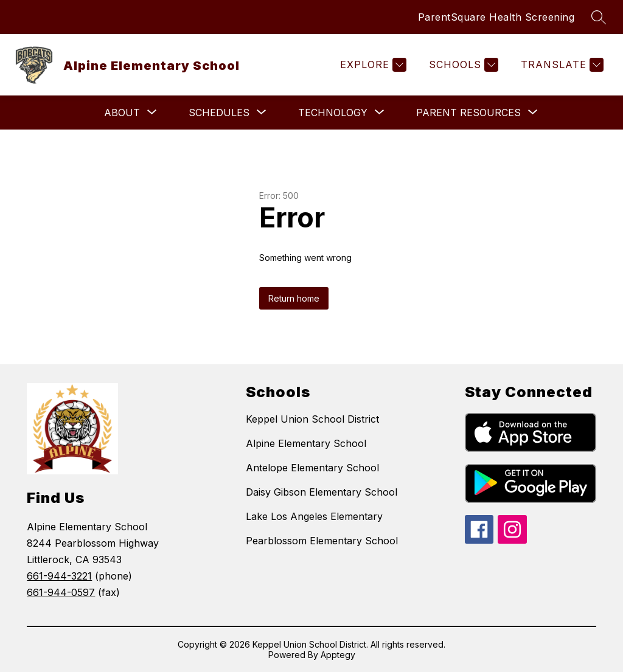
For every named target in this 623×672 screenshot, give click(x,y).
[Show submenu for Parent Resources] (468, 113)
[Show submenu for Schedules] (219, 113)
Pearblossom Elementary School (322, 541)
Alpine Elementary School (306, 443)
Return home (294, 298)
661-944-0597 (61, 592)
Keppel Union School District (312, 419)
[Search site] (599, 17)
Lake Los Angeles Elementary (314, 516)
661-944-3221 (59, 576)
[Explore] (372, 65)
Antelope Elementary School (312, 468)
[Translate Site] (561, 65)
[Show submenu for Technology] (333, 113)
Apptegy (338, 655)
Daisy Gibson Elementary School (322, 492)
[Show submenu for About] (122, 113)
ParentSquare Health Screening (496, 17)
